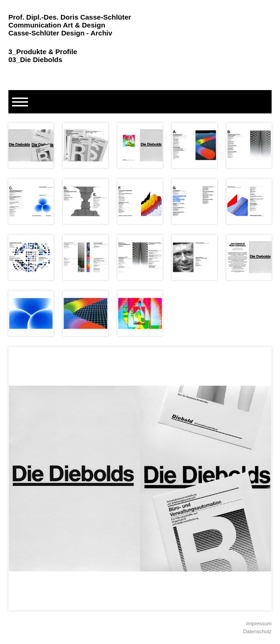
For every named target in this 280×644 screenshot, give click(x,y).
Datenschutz (257, 631)
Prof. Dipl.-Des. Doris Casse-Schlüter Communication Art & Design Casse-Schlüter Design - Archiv (70, 25)
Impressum (259, 623)
